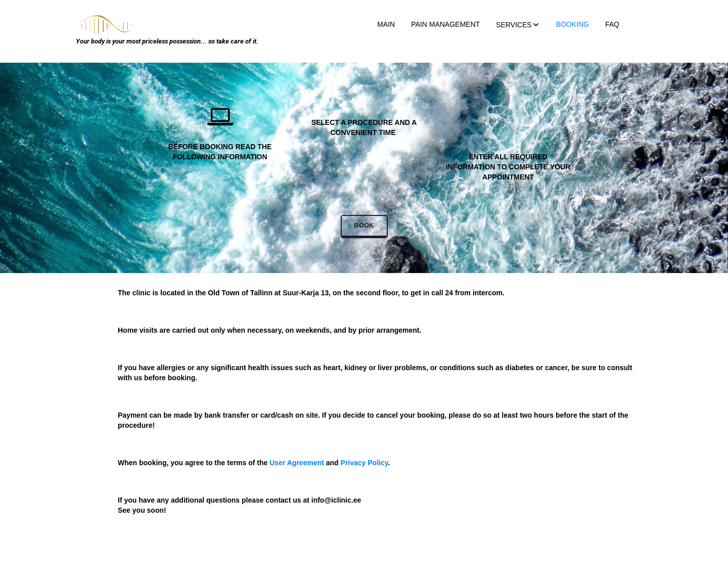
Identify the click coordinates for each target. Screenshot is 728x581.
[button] (518, 25)
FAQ (612, 24)
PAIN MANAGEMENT (445, 24)
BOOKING (573, 24)
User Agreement (297, 463)
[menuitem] (386, 25)
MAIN (386, 24)
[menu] (389, 25)
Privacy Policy (365, 463)
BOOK (364, 225)
